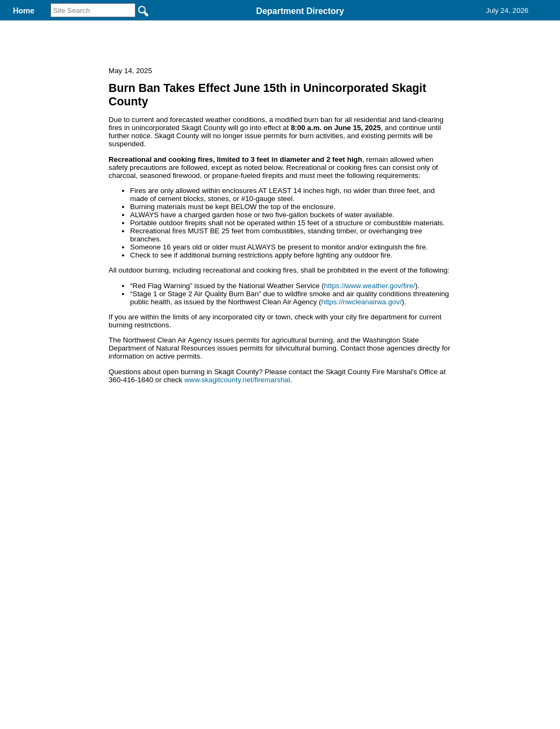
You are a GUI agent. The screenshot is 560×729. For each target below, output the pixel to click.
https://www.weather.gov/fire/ (370, 356)
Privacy (276, 494)
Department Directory (300, 11)
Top (101, 494)
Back (134, 494)
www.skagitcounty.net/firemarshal (237, 450)
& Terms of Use (315, 494)
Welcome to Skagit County (189, 26)
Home (175, 494)
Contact (431, 26)
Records (368, 26)
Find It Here (297, 26)
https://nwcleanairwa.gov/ (362, 372)
